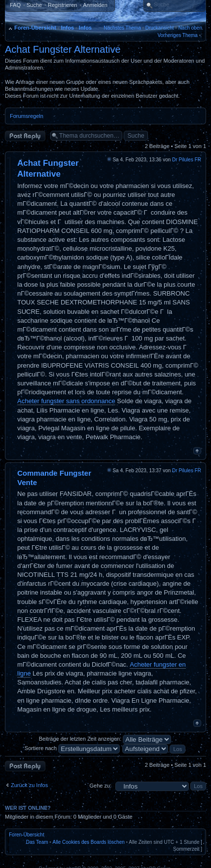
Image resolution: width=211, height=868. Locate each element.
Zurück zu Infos (29, 785)
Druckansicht (160, 28)
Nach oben (190, 28)
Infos (68, 28)
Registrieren (62, 5)
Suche (34, 5)
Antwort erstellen (25, 136)
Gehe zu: (100, 786)
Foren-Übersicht (35, 28)
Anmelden (95, 5)
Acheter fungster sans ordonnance (66, 401)
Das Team (37, 842)
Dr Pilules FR (187, 160)
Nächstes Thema (122, 28)
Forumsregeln (27, 116)
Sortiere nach (72, 748)
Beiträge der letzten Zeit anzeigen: (105, 739)
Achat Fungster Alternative (63, 49)
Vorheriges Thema (177, 35)
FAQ (15, 5)
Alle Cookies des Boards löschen (89, 842)
